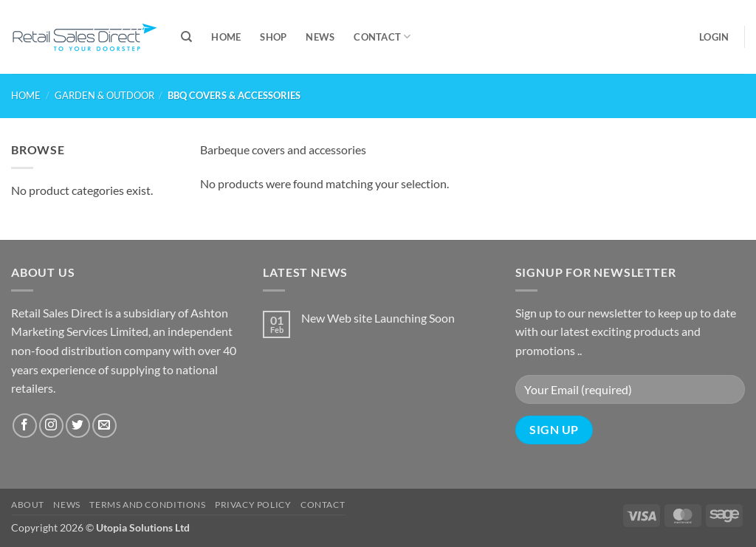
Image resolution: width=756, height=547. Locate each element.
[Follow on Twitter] (78, 426)
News (320, 37)
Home (226, 37)
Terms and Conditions (147, 505)
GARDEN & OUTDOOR (104, 95)
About (28, 505)
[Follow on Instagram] (51, 426)
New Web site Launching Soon (378, 318)
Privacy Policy (253, 505)
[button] (714, 37)
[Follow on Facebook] (25, 426)
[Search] (186, 37)
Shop (273, 37)
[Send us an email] (104, 426)
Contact (382, 37)
